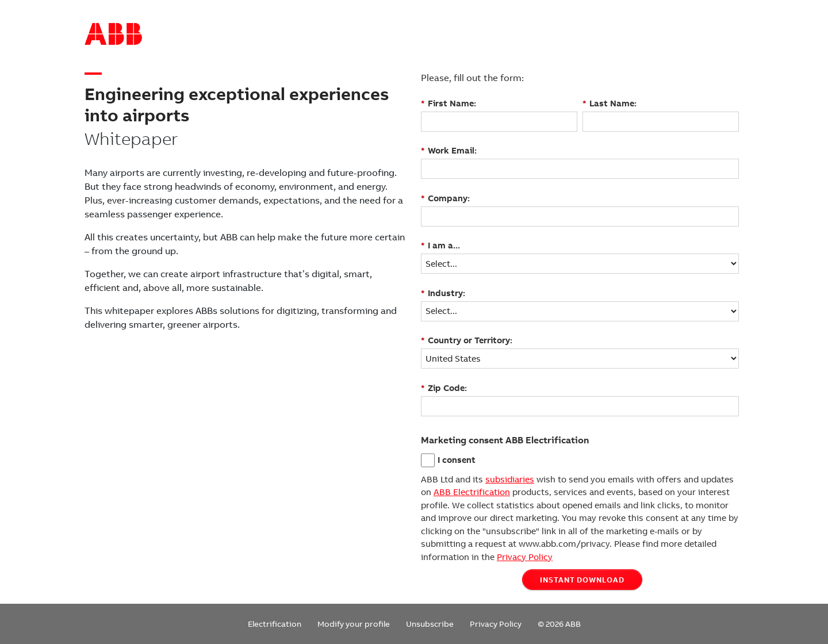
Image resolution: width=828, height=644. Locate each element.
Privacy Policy (525, 557)
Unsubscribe (430, 624)
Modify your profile (354, 624)
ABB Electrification (472, 492)
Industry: (443, 293)
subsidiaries (510, 480)
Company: (445, 198)
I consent (457, 460)
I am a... (440, 245)
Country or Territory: (467, 340)
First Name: (448, 103)
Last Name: (609, 103)
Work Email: (449, 150)
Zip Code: (444, 388)
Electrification (275, 624)
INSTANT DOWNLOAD (582, 580)
